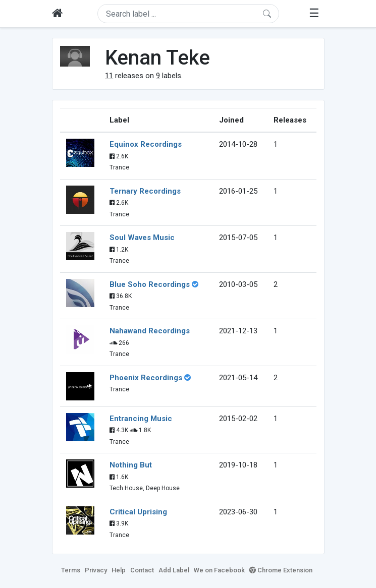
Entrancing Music (141, 419)
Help (119, 570)
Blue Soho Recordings (150, 284)
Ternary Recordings (145, 191)
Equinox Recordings (146, 144)
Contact (142, 570)
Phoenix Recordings (146, 378)
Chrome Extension (281, 570)
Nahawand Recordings (150, 331)
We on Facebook (219, 570)
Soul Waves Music (142, 238)
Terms (71, 570)
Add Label (174, 570)
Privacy (96, 570)
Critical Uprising (138, 512)
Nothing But (131, 465)
